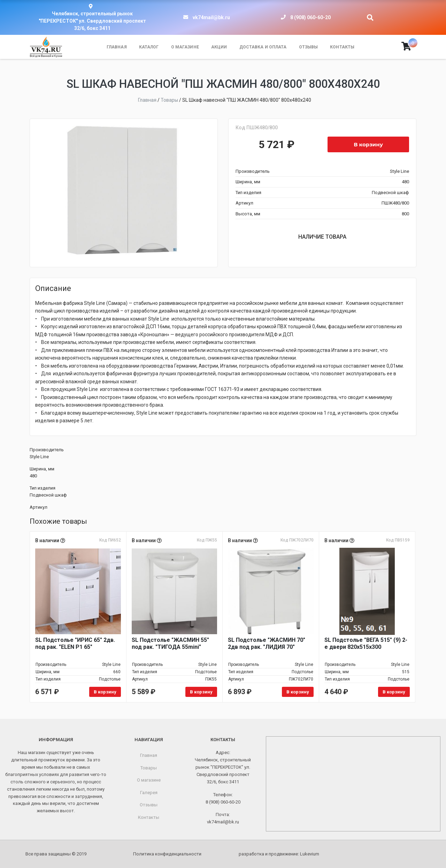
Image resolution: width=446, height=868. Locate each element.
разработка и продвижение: (279, 854)
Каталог (149, 47)
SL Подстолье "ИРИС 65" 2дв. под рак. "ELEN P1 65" (75, 643)
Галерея (149, 793)
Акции (219, 47)
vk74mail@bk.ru (211, 17)
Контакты (342, 47)
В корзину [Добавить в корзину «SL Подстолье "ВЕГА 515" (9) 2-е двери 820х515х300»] (394, 692)
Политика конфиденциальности (167, 854)
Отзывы (309, 47)
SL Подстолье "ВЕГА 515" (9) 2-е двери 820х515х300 (366, 643)
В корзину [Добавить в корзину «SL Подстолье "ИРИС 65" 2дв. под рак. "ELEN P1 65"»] (105, 692)
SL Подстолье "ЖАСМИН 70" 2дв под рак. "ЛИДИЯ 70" (267, 643)
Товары (149, 768)
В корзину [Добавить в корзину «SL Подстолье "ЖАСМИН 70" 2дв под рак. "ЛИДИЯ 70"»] (298, 692)
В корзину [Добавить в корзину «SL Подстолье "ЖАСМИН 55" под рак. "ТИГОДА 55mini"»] (201, 692)
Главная (117, 47)
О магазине (185, 47)
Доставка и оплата (263, 47)
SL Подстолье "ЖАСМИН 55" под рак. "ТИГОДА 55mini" (170, 643)
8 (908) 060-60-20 (310, 17)
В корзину (368, 144)
